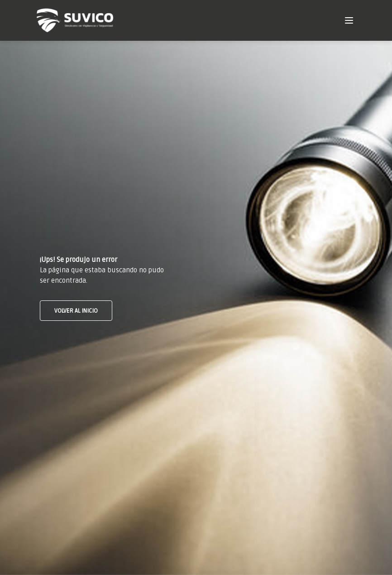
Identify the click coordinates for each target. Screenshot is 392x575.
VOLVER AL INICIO (76, 311)
